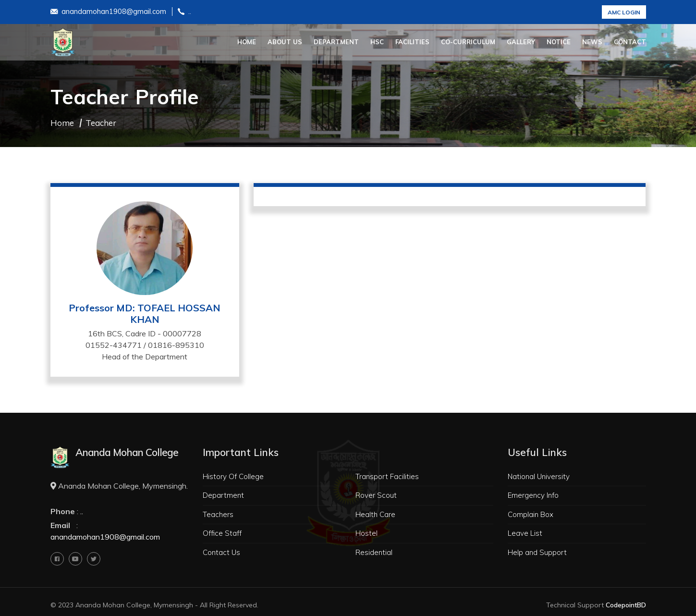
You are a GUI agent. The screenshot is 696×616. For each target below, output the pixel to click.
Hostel (366, 533)
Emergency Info (533, 495)
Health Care (375, 514)
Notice (559, 42)
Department (336, 42)
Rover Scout (376, 495)
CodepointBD (626, 605)
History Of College (233, 476)
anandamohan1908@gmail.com (108, 12)
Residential (374, 552)
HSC (377, 42)
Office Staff (222, 533)
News (592, 42)
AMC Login (624, 12)
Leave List (525, 533)
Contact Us (221, 552)
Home (247, 42)
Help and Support (537, 552)
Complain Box (531, 514)
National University (539, 476)
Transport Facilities (387, 476)
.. (184, 12)
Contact (630, 42)
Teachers (218, 514)
